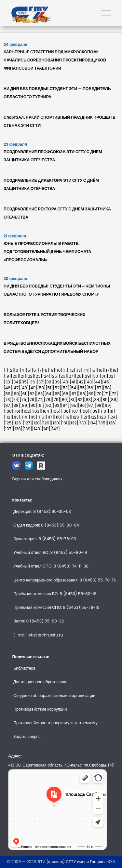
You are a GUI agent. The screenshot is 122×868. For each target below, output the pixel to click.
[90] (33, 405)
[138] (18, 429)
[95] (74, 405)
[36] (33, 382)
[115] (33, 417)
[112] (8, 417)
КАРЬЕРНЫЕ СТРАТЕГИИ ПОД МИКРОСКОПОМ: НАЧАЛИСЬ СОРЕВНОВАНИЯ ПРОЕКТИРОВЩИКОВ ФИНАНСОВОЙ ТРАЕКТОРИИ (55, 60)
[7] (41, 370)
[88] (16, 405)
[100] (8, 411)
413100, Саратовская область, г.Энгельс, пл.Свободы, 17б (61, 765)
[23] (38, 376)
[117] (50, 417)
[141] (46, 429)
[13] (79, 370)
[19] (7, 376)
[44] (98, 382)
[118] (58, 417)
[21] (23, 376)
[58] (107, 388)
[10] (59, 370)
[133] (83, 423)
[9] (52, 370)
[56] (90, 388)
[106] (65, 411)
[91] (41, 405)
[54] (74, 388)
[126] (18, 423)
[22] (30, 376)
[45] (106, 382)
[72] (114, 394)
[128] (37, 423)
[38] (49, 382)
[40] (65, 382)
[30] (96, 376)
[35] (24, 382)
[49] (33, 388)
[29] (87, 376)
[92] (49, 405)
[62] (32, 394)
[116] (42, 417)
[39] (57, 382)
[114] (24, 417)
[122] (94, 417)
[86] (114, 400)
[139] (27, 429)
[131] (65, 423)
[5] (29, 370)
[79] (56, 400)
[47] (16, 388)
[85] (105, 400)
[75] (24, 400)
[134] (93, 423)
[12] (72, 370)
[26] (63, 376)
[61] (24, 394)
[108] (85, 411)
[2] (11, 370)
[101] (18, 411)
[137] (8, 429)
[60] (16, 394)
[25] (54, 376)
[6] (34, 370)
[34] (16, 382)
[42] (81, 382)
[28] (79, 376)
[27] (71, 376)
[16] (101, 370)
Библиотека (24, 668)
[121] (85, 417)
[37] (41, 382)
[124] (112, 417)
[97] (91, 405)
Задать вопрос (27, 736)
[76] (32, 400)
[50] (41, 388)
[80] (64, 400)
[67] (74, 394)
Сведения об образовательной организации (54, 695)
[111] (111, 411)
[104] (46, 411)
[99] (107, 405)
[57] (99, 388)
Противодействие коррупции (40, 709)
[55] (82, 388)
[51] (49, 388)
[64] (49, 394)
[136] (112, 423)
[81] (72, 400)
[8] (46, 370)
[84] (97, 400)
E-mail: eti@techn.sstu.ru (38, 635)
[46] (8, 388)
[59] (8, 394)
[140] (37, 429)
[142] (55, 429)
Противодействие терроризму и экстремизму (55, 723)
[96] (82, 405)
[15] (93, 370)
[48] (24, 388)
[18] (115, 370)
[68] (82, 394)
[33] (8, 382)
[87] (8, 405)
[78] (48, 400)
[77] (40, 400)
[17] (108, 370)
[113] (16, 417)
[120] (76, 417)
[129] (46, 423)
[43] (89, 382)
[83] (88, 400)
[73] (8, 400)
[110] (103, 411)
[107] (75, 411)
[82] (80, 400)
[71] (107, 394)
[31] (103, 376)
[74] (16, 400)
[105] (56, 411)
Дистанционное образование (40, 682)
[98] (99, 405)
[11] (65, 370)
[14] (86, 370)
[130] (56, 423)
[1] (6, 370)
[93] (57, 405)
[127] (27, 423)
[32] (111, 376)
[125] (8, 423)
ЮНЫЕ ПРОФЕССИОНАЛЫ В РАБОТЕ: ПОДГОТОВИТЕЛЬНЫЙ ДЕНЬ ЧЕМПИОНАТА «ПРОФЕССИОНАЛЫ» (47, 252)
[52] (57, 388)
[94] (65, 405)
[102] (27, 411)
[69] (91, 394)
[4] (23, 370)
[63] (40, 394)
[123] (103, 417)
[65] (57, 394)
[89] (24, 405)
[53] (65, 388)
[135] (102, 423)
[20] (15, 376)
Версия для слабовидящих (38, 479)
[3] (17, 370)
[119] (67, 417)
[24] (46, 376)
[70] (99, 394)
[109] (94, 411)
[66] (66, 394)
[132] (74, 423)
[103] (36, 411)
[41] (73, 382)
